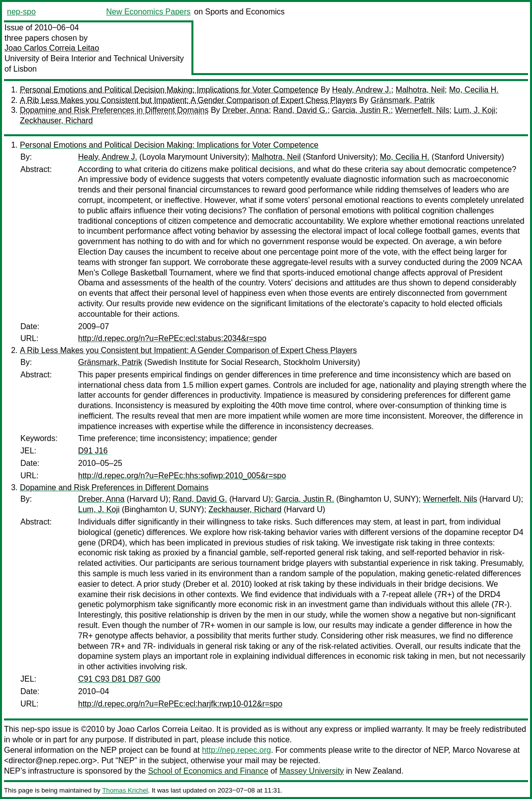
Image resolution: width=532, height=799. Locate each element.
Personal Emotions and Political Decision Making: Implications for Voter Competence (169, 90)
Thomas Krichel (125, 790)
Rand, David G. (300, 110)
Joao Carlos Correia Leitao (52, 48)
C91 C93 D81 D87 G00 (119, 679)
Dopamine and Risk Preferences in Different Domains (114, 110)
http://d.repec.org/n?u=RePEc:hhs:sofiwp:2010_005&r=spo (182, 476)
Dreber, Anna (245, 110)
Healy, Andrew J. (362, 90)
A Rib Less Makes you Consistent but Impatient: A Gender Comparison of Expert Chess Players (188, 100)
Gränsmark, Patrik (402, 100)
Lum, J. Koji (475, 110)
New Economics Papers (148, 12)
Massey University (312, 771)
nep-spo (21, 12)
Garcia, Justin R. (361, 110)
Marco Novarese (482, 750)
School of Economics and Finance (208, 771)
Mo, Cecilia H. (474, 90)
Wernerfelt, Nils (422, 110)
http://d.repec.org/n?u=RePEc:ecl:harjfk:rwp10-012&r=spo (180, 704)
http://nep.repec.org (236, 750)
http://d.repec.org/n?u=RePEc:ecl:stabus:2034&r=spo (172, 338)
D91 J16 (93, 451)
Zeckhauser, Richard (56, 121)
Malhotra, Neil (420, 90)
